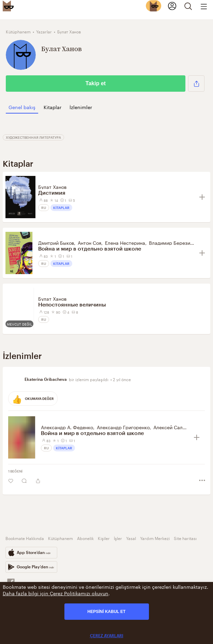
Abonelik (85, 538)
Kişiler (104, 538)
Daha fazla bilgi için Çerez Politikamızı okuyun (56, 593)
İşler (118, 538)
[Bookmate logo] (8, 6)
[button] (196, 84)
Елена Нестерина (125, 242)
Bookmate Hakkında (25, 538)
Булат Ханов (52, 186)
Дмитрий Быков (56, 242)
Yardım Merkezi (155, 538)
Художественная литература (33, 137)
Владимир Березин (171, 242)
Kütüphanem (60, 538)
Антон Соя (89, 242)
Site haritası (185, 538)
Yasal (131, 538)
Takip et (96, 83)
